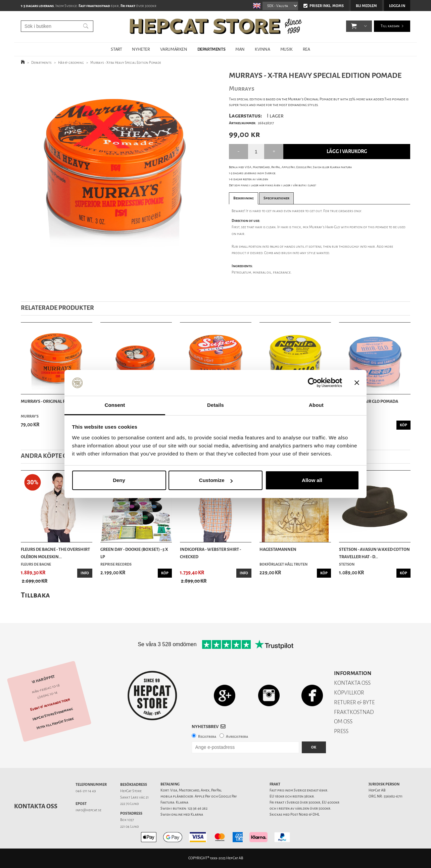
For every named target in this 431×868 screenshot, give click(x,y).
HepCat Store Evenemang (53, 714)
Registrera (207, 737)
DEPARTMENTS (211, 49)
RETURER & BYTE (354, 702)
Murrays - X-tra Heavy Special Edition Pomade (126, 63)
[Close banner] (357, 383)
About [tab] (316, 405)
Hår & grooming (71, 63)
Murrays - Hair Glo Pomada (369, 401)
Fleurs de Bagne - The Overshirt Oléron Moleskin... (55, 553)
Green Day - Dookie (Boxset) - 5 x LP (134, 553)
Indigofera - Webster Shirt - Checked (210, 553)
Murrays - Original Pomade (51, 401)
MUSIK (286, 49)
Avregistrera (237, 737)
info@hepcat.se (88, 810)
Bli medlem (366, 6)
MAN (240, 49)
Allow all (312, 480)
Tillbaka (35, 595)
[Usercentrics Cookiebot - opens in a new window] (313, 383)
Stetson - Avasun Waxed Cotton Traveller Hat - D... (374, 553)
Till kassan (390, 27)
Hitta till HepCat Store (55, 724)
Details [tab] (215, 405)
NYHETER (141, 49)
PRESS (341, 731)
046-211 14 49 (86, 791)
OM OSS (343, 721)
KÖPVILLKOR (349, 693)
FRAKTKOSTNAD (354, 712)
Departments (41, 63)
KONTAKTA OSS (352, 683)
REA (306, 49)
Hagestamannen (278, 549)
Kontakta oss (36, 806)
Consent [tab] (115, 405)
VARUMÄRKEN (174, 49)
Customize (216, 480)
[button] (354, 27)
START (116, 49)
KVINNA (262, 49)
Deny (119, 480)
